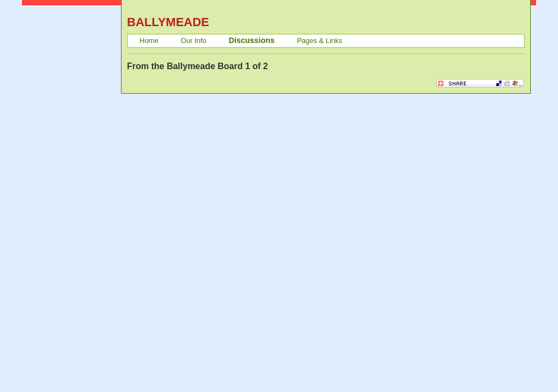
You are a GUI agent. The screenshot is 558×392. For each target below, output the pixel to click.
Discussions (252, 40)
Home (149, 41)
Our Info (194, 41)
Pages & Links (320, 41)
